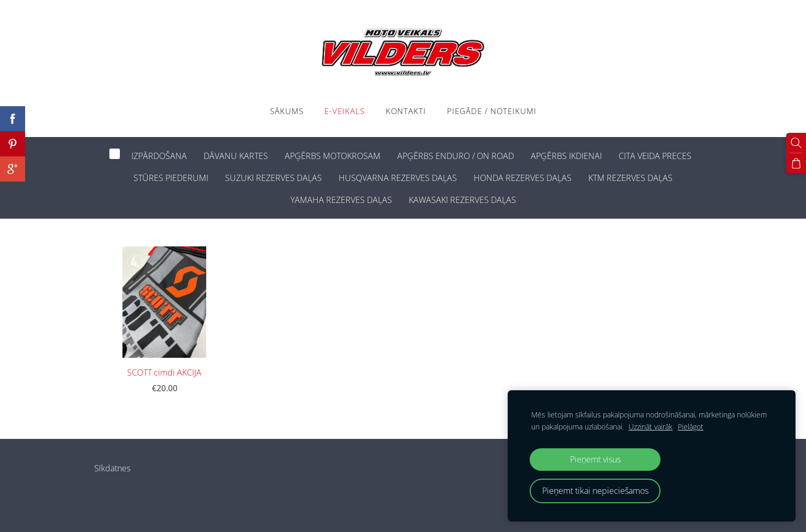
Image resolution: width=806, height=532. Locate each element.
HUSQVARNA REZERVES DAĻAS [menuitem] (398, 178)
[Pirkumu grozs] (796, 163)
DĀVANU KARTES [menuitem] (236, 156)
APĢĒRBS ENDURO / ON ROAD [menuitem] (456, 156)
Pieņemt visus (595, 459)
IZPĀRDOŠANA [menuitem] (159, 156)
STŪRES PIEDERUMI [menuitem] (171, 178)
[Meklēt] (796, 143)
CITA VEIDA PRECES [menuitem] (655, 156)
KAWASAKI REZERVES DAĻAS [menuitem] (462, 200)
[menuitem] (115, 154)
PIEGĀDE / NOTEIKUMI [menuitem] (492, 111)
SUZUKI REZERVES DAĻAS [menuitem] (273, 178)
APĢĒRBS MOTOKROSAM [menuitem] (333, 156)
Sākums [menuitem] (287, 111)
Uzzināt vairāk (651, 427)
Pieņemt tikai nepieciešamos (595, 491)
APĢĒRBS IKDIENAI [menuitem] (566, 156)
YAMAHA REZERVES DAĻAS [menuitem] (341, 200)
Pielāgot (691, 427)
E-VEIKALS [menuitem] (345, 111)
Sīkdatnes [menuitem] (112, 468)
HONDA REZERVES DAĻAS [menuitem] (523, 178)
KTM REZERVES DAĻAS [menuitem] (630, 178)
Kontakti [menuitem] (406, 111)
